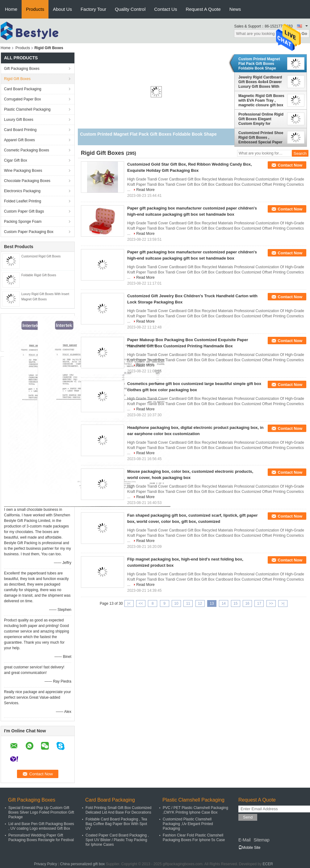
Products (35, 9)
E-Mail (245, 840)
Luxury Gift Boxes (19, 120)
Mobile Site (249, 848)
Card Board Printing (20, 130)
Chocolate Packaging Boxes (27, 181)
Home (11, 9)
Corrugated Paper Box (22, 99)
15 (235, 603)
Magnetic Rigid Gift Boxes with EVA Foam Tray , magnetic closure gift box (261, 100)
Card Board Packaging (23, 89)
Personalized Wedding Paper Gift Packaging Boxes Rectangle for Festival (41, 838)
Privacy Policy (46, 864)
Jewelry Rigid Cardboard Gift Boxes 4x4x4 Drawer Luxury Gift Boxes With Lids (260, 82)
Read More (145, 190)
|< (129, 603)
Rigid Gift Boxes (17, 79)
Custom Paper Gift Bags (24, 211)
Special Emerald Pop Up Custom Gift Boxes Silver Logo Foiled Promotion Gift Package (41, 812)
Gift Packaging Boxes (22, 69)
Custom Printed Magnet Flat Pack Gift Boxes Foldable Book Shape (259, 64)
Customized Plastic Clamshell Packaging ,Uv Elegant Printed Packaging (188, 824)
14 (224, 603)
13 (212, 603)
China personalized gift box (83, 864)
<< (141, 603)
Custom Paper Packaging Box (29, 232)
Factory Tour (93, 9)
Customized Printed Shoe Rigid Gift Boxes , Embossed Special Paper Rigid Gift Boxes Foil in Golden (261, 138)
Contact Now (290, 165)
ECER (268, 864)
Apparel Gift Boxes (19, 140)
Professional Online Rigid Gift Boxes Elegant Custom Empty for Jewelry (261, 119)
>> (271, 603)
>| (283, 603)
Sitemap (261, 840)
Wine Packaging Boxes (23, 171)
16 (247, 603)
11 (188, 603)
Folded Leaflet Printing (23, 201)
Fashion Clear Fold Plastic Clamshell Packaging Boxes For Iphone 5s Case (194, 838)
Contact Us (165, 9)
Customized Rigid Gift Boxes (41, 256)
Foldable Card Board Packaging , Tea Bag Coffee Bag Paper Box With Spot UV (116, 824)
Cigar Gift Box (16, 160)
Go (304, 34)
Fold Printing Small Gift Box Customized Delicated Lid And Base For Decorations (118, 810)
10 (176, 603)
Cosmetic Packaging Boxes (27, 150)
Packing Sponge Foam (23, 222)
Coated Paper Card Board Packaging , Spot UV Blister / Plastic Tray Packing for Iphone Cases (117, 840)
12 (200, 603)
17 (259, 603)
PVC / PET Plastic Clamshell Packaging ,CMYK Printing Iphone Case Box (195, 810)
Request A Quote (203, 9)
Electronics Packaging (22, 191)
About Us (62, 9)
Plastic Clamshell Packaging (27, 109)
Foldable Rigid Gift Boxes (39, 275)
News (235, 9)
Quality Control (130, 9)
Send (248, 817)
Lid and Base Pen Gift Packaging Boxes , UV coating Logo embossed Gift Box (41, 826)
